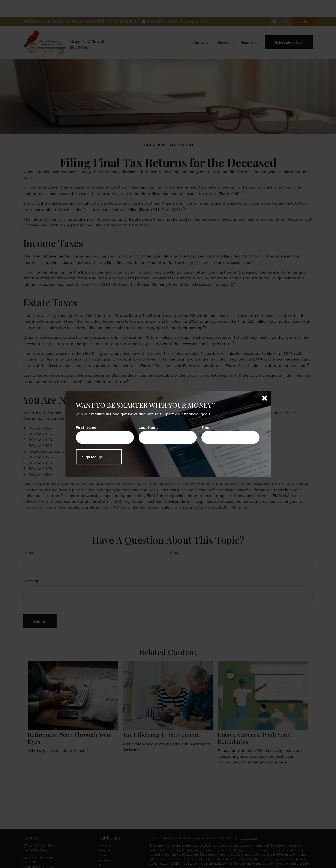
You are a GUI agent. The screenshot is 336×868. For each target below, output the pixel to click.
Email (206, 427)
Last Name (149, 427)
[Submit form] (99, 457)
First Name (86, 427)
